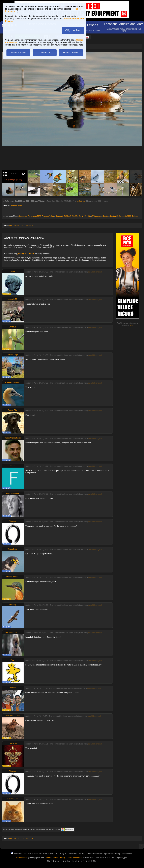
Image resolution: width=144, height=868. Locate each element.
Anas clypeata (16, 205)
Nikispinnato (96, 216)
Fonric (12, 466)
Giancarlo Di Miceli (63, 216)
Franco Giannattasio (12, 438)
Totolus (135, 216)
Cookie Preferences (74, 858)
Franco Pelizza (48, 216)
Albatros (81, 201)
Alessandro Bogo (12, 382)
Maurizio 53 (12, 299)
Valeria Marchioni (12, 632)
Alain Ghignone (12, 493)
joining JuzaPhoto (26, 254)
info (132, 325)
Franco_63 (12, 743)
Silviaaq (12, 604)
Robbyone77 (12, 799)
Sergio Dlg (12, 410)
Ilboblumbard (77, 216)
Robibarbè (114, 216)
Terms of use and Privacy (55, 858)
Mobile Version (21, 858)
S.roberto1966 (125, 216)
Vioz (12, 660)
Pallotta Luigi (12, 355)
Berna (12, 271)
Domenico (23, 216)
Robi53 (105, 216)
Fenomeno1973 (35, 216)
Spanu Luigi (12, 549)
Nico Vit (87, 216)
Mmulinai (12, 688)
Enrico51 (12, 327)
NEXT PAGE (27, 226)
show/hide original (95, 272)
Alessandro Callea (12, 716)
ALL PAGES (14, 226)
